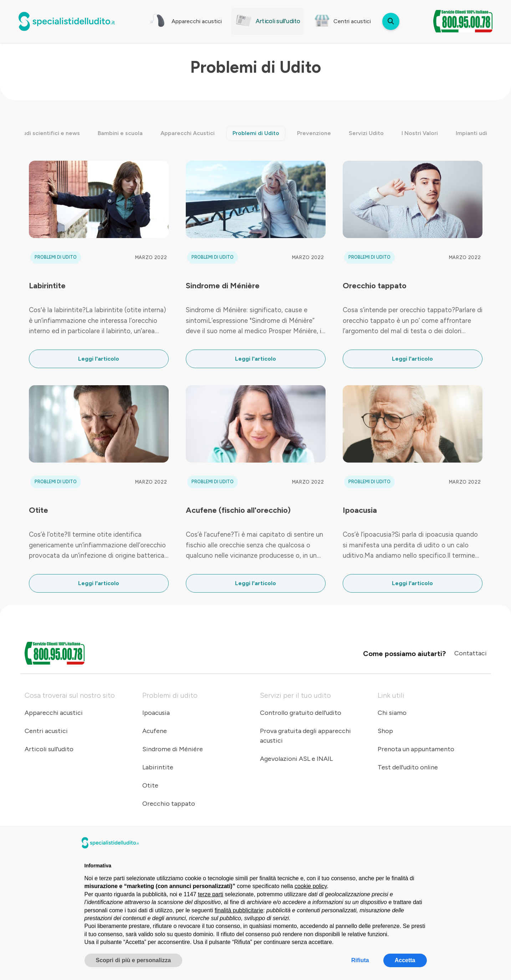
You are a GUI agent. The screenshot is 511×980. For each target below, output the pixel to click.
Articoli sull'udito (49, 749)
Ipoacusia (360, 510)
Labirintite (47, 285)
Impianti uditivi (476, 133)
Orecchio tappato (375, 285)
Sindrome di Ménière (223, 285)
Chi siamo (392, 713)
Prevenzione (314, 133)
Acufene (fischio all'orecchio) (238, 510)
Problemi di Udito (256, 133)
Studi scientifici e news (48, 133)
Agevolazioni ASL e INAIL (296, 759)
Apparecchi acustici (54, 713)
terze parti (211, 894)
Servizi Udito (366, 133)
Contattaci (471, 653)
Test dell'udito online (408, 767)
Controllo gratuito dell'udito (301, 713)
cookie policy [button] (311, 886)
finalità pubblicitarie (239, 910)
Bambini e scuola (120, 133)
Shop (385, 731)
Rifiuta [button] (360, 960)
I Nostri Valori (420, 133)
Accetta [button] (405, 960)
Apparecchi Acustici (188, 133)
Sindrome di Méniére (173, 749)
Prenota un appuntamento (416, 749)
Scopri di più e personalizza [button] (134, 960)
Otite (39, 510)
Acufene (155, 731)
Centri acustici (46, 731)
